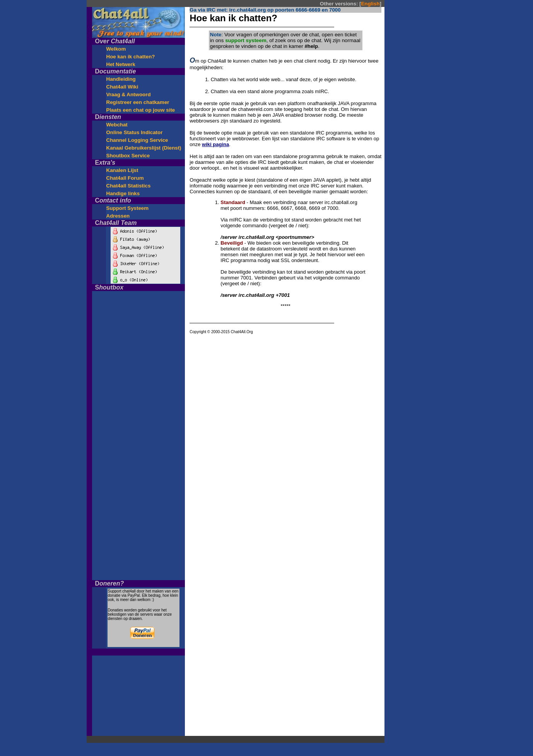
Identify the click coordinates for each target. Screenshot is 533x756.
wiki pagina (215, 144)
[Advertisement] (422, 123)
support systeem (246, 40)
